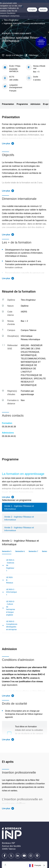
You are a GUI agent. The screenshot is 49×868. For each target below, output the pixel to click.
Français (35, 866)
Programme (22, 104)
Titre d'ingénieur (11, 20)
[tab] (24, 507)
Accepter (32, 10)
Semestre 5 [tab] (7, 551)
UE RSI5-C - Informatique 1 (11, 592)
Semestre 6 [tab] (20, 551)
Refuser (43, 10)
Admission (35, 104)
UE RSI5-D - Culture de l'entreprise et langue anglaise (11, 608)
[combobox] (37, 865)
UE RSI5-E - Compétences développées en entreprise (12, 625)
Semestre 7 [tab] (33, 551)
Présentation (8, 104)
